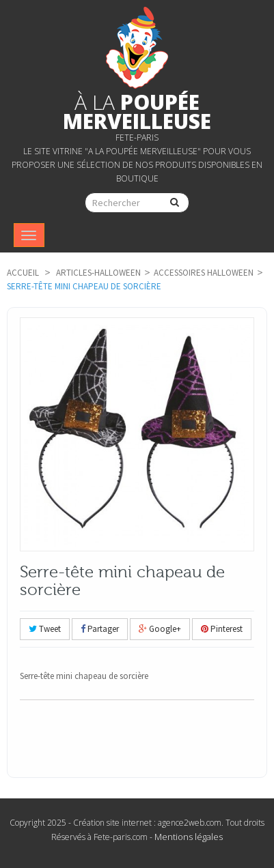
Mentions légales (189, 837)
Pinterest (222, 629)
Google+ (160, 629)
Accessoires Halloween (204, 273)
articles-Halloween (98, 273)
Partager (100, 629)
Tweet (45, 629)
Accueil (23, 273)
